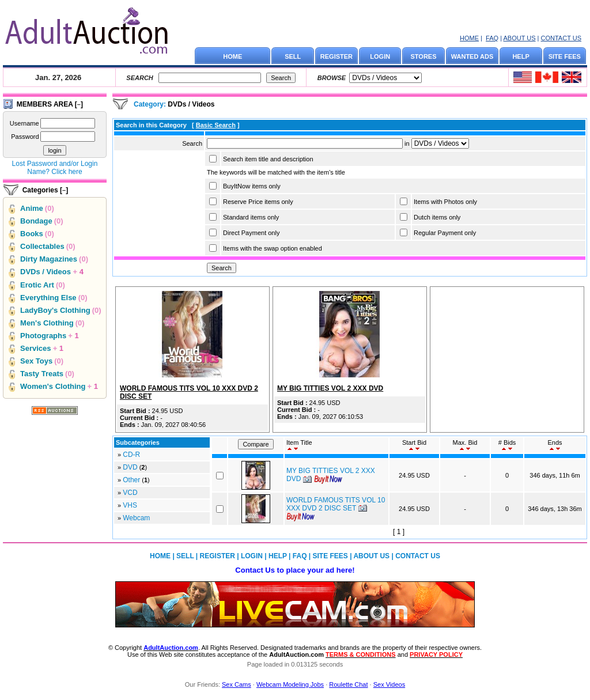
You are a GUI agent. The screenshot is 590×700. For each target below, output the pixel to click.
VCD (130, 493)
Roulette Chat (348, 684)
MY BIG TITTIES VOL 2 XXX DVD (330, 388)
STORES (424, 56)
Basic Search (216, 125)
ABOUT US (519, 38)
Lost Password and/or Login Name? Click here (55, 168)
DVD (130, 467)
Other (131, 480)
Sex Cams (237, 684)
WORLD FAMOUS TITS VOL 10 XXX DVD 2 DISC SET (336, 504)
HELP (521, 56)
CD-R (131, 455)
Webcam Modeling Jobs (290, 684)
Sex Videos (389, 684)
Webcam (136, 518)
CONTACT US (561, 38)
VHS (130, 505)
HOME (469, 38)
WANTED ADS (472, 56)
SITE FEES (565, 56)
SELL (293, 56)
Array (440, 143)
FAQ (492, 38)
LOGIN (380, 56)
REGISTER (336, 56)
